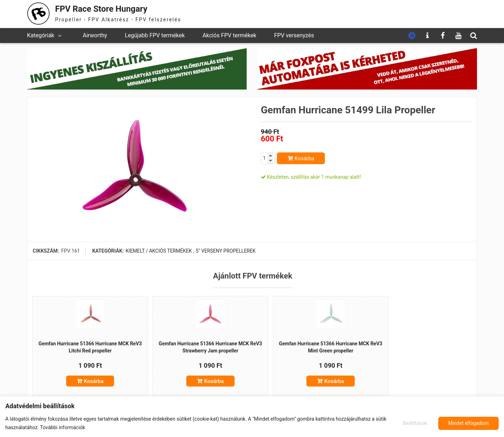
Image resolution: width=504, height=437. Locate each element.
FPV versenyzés (294, 35)
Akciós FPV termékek (229, 35)
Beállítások (415, 423)
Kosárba (304, 158)
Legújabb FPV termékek (155, 35)
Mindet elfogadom (468, 423)
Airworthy (95, 35)
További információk (63, 427)
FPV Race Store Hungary (104, 9)
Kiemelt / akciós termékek (159, 251)
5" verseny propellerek (226, 251)
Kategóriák (41, 35)
